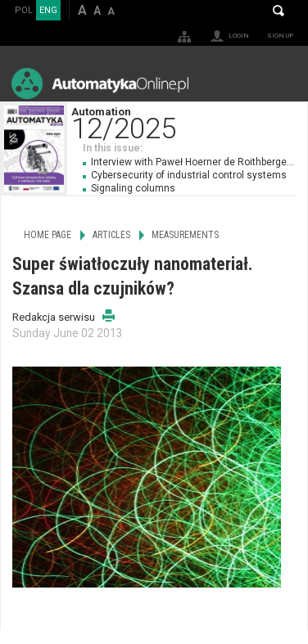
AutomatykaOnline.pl (100, 83)
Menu (280, 83)
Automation (189, 122)
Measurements (185, 235)
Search (279, 11)
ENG (48, 10)
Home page (48, 235)
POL (24, 10)
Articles (111, 235)
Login (239, 36)
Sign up (280, 36)
